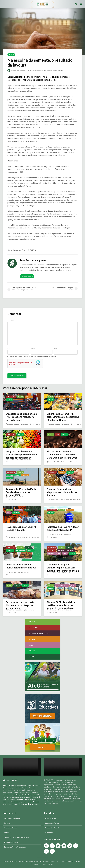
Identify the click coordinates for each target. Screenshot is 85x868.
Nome (10, 348)
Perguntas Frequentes (12, 818)
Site (55, 348)
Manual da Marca (10, 828)
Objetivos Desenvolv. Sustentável (17, 837)
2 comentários (27, 459)
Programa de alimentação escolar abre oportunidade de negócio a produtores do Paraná (22, 457)
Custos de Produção (13, 475)
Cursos (27, 510)
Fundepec (49, 833)
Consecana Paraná (52, 823)
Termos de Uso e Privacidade (15, 847)
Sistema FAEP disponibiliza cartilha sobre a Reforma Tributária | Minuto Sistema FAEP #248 (62, 608)
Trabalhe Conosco (11, 842)
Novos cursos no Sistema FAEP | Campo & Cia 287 (20, 529)
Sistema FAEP (8, 790)
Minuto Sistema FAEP (54, 553)
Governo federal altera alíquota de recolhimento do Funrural (63, 493)
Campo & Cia (18, 510)
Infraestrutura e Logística (66, 550)
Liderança (10, 550)
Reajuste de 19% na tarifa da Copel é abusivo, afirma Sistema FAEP (21, 493)
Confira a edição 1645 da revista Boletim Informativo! (20, 568)
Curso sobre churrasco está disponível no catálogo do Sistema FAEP (21, 606)
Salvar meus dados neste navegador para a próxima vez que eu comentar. (34, 357)
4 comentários (27, 497)
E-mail (33, 348)
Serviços (11, 55)
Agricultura (11, 397)
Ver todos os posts (27, 276)
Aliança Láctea (51, 818)
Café (58, 435)
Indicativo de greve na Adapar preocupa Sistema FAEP (62, 530)
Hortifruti (51, 550)
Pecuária (29, 397)
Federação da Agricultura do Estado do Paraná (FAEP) (19, 791)
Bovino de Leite (61, 397)
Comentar (51, 71)
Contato (7, 823)
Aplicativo (8, 833)
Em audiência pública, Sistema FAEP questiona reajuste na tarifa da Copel (21, 417)
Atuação (20, 397)
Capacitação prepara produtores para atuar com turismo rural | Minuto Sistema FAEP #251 (62, 570)
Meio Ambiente (21, 550)
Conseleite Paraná (52, 828)
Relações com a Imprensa (17, 71)
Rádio (9, 513)
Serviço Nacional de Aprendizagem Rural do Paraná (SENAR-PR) (21, 795)
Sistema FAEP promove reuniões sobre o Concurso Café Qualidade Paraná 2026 (62, 457)
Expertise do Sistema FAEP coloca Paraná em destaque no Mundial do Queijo (63, 417)
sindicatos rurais (17, 797)
